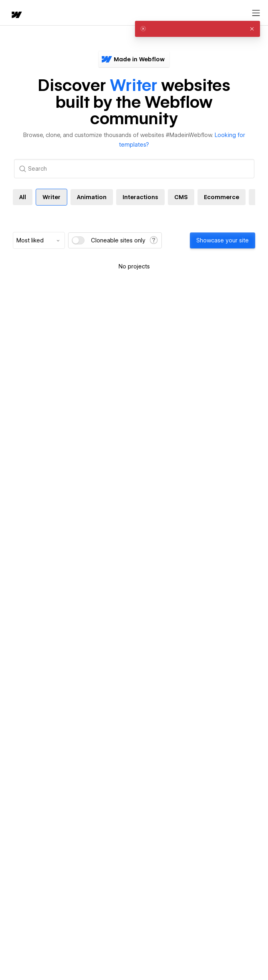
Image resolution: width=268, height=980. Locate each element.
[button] (252, 29)
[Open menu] (256, 13)
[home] (16, 15)
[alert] (197, 29)
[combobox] (39, 240)
